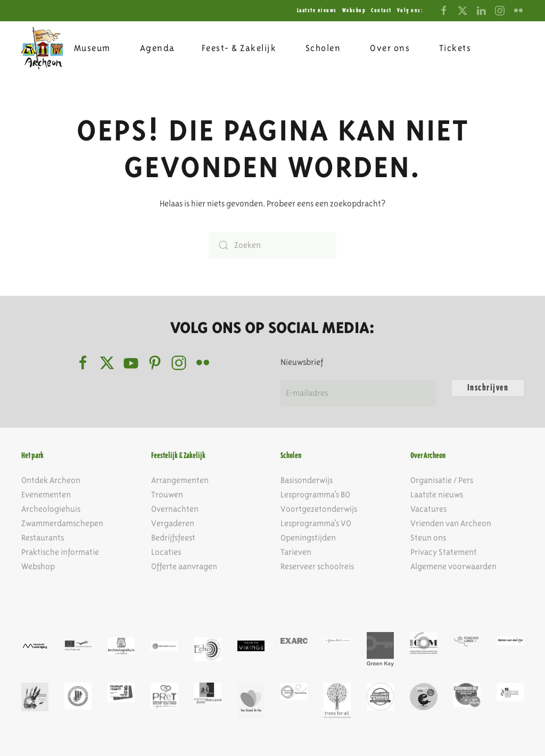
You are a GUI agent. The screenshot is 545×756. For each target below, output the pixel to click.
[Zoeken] (272, 245)
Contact (381, 10)
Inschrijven (488, 388)
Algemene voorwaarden (453, 566)
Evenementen (46, 495)
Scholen (323, 48)
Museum (92, 48)
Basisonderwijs (307, 480)
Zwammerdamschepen (62, 523)
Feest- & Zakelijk (239, 48)
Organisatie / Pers (442, 480)
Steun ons (428, 538)
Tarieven (296, 552)
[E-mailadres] (358, 393)
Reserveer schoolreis (317, 566)
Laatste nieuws (317, 10)
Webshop (354, 10)
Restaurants (43, 538)
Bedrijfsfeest (173, 538)
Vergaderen (173, 523)
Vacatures (428, 509)
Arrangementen (180, 480)
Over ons (390, 48)
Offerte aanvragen (184, 566)
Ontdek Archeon (51, 480)
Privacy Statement (444, 552)
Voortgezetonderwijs (319, 509)
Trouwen (167, 495)
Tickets (455, 48)
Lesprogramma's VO (316, 523)
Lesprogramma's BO (315, 495)
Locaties (166, 552)
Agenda (158, 48)
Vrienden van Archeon (451, 523)
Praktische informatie (60, 552)
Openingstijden (308, 538)
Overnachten (175, 509)
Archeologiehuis (51, 509)
